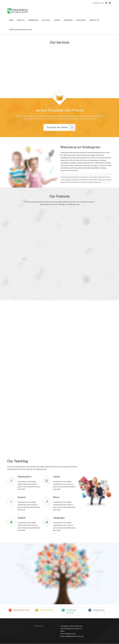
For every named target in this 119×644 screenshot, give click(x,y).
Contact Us (94, 20)
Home (11, 20)
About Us (21, 20)
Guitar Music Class (19, 610)
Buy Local (46, 20)
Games (57, 477)
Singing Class (96, 610)
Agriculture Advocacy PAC (21, 30)
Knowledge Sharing (69, 611)
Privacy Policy (39, 626)
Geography (59, 518)
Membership (33, 20)
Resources (81, 20)
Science (22, 497)
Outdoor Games (44, 610)
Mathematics (25, 477)
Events (57, 20)
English (21, 518)
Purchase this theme (61, 127)
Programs (68, 20)
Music (56, 497)
